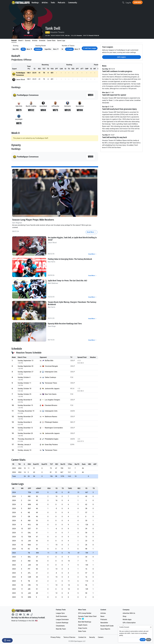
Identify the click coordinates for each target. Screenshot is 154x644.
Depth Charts (83, 625)
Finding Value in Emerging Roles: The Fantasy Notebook (70, 259)
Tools (53, 3)
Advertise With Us (129, 613)
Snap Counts (83, 628)
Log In (128, 3)
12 (69, 49)
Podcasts (62, 3)
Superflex (48, 49)
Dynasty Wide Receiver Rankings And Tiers (65, 324)
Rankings (36, 3)
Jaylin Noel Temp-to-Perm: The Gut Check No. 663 (67, 281)
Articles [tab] (35, 41)
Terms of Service (69, 637)
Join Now (137, 2)
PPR (23, 49)
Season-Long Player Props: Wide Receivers (33, 220)
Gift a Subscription (129, 623)
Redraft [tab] (14, 41)
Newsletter (104, 623)
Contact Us (82, 637)
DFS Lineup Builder (85, 613)
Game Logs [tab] (61, 41)
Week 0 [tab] (21, 41)
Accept (143, 640)
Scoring (16, 46)
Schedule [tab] (42, 41)
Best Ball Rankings (85, 622)
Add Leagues (122, 57)
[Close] (151, 627)
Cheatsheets (60, 626)
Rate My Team (61, 629)
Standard (38, 49)
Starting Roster (41, 46)
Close (149, 640)
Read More (91, 232)
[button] (29, 49)
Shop (124, 616)
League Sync (60, 613)
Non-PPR (16, 49)
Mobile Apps (127, 619)
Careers (101, 637)
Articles (45, 3)
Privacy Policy (55, 637)
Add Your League (90, 48)
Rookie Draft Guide (107, 626)
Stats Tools (82, 631)
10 (62, 49)
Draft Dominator (61, 616)
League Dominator (62, 619)
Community (73, 3)
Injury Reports (105, 629)
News (102, 616)
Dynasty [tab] (28, 41)
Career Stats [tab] (51, 41)
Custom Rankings (62, 623)
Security (92, 637)
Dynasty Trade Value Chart (87, 618)
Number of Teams (68, 46)
